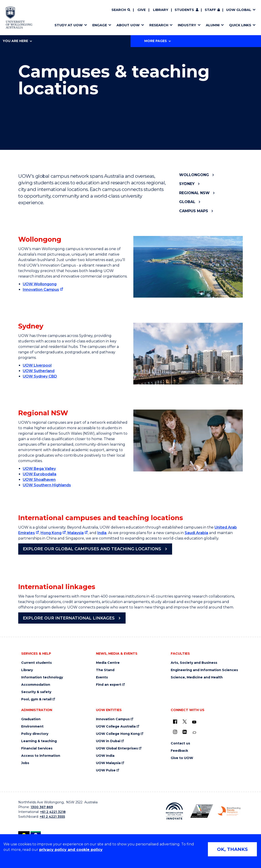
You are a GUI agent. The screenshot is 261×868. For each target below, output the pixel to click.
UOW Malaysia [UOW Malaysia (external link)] (108, 763)
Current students (36, 663)
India (102, 533)
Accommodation (36, 685)
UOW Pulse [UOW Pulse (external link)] (106, 770)
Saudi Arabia (196, 533)
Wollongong (194, 175)
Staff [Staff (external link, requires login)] (210, 10)
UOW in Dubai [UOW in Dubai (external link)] (108, 741)
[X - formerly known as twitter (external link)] (185, 722)
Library (161, 10)
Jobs (25, 763)
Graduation (31, 719)
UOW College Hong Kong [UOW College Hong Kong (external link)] (118, 734)
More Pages (158, 41)
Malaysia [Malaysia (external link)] (76, 533)
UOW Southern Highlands (47, 485)
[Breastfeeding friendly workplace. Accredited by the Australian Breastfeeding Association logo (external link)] (229, 811)
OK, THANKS (232, 849)
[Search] (121, 10)
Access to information (41, 756)
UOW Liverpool (37, 365)
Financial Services (37, 748)
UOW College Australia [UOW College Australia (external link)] (116, 726)
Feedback (179, 751)
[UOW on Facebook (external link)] (175, 722)
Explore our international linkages (69, 618)
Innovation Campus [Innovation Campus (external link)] (41, 290)
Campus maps (194, 211)
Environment (32, 726)
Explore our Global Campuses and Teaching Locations (92, 549)
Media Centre (108, 663)
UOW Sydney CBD (40, 376)
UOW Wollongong (40, 284)
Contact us (180, 743)
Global (187, 202)
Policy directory (35, 734)
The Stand (105, 670)
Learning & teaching (39, 741)
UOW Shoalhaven (39, 480)
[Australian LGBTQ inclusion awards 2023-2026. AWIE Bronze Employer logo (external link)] (202, 811)
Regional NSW (194, 193)
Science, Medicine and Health (197, 677)
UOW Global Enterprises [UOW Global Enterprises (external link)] (117, 748)
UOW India (105, 756)
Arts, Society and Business (194, 663)
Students (184, 10)
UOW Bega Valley (39, 469)
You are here (17, 41)
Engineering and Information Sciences (204, 670)
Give (142, 10)
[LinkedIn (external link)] (185, 732)
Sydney (187, 184)
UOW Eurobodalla (40, 474)
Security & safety (36, 692)
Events (102, 677)
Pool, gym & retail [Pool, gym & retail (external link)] (36, 699)
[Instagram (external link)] (175, 732)
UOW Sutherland (39, 371)
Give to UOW (182, 758)
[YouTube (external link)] (194, 722)
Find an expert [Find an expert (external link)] (109, 685)
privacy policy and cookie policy (71, 850)
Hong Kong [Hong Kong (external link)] (51, 533)
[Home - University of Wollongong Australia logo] (19, 18)
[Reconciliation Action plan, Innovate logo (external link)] (174, 811)
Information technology (42, 677)
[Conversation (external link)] (194, 733)
